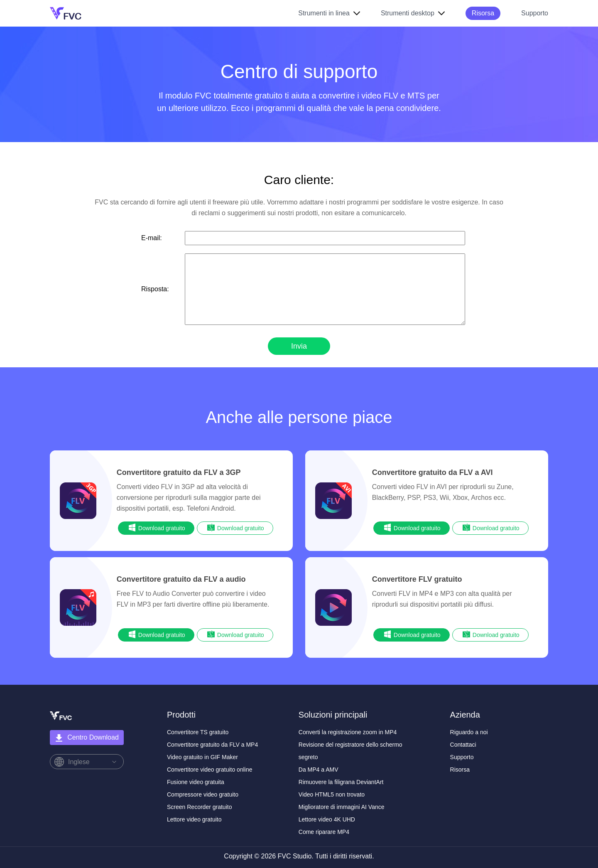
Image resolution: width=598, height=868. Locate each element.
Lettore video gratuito (194, 819)
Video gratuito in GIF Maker (202, 757)
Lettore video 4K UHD (327, 819)
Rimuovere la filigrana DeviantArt (341, 782)
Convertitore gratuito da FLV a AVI (433, 472)
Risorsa (483, 13)
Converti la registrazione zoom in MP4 (348, 732)
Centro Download (87, 738)
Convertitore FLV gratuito (417, 579)
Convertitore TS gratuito (198, 732)
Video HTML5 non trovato (332, 794)
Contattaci (463, 745)
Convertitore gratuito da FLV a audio (181, 579)
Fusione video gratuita (196, 782)
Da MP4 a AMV (319, 770)
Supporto (535, 13)
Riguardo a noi (469, 732)
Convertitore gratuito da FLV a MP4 (212, 745)
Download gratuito (156, 528)
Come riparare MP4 (324, 832)
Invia (299, 346)
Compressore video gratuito (203, 794)
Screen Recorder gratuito (199, 807)
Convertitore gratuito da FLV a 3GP (179, 472)
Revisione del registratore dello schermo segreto (350, 751)
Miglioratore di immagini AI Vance (342, 807)
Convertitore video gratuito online (210, 770)
